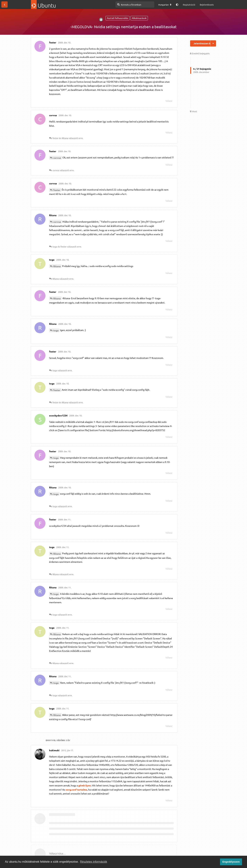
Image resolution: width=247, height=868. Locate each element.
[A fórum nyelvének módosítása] (165, 5)
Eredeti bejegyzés (200, 53)
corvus (57, 158)
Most (193, 111)
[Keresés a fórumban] (135, 4)
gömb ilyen (85, 785)
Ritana (57, 266)
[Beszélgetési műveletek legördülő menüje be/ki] (213, 43)
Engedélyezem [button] (231, 862)
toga (56, 330)
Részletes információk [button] (94, 862)
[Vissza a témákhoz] (4, 4)
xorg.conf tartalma (76, 789)
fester (57, 190)
